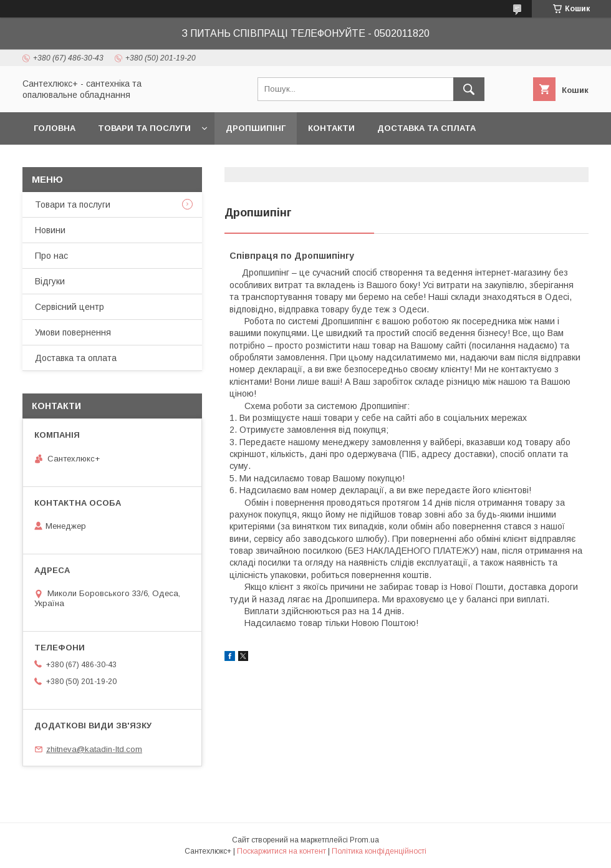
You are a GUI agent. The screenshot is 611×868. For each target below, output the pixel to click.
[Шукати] (469, 89)
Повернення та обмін (86, 161)
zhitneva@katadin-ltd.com (94, 749)
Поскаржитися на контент (281, 851)
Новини (50, 230)
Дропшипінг (256, 128)
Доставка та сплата (426, 128)
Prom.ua (364, 840)
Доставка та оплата (76, 358)
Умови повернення (73, 332)
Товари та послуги (144, 128)
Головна (55, 128)
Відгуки (50, 281)
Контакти (331, 128)
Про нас (51, 256)
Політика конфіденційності (379, 851)
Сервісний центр (70, 307)
